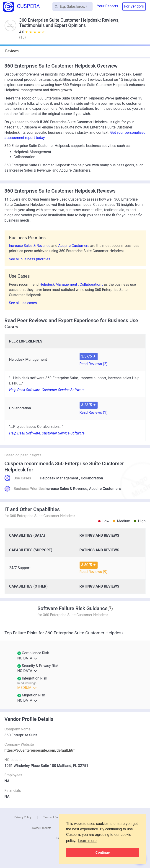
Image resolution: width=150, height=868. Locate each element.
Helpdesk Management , (59, 284)
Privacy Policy (23, 817)
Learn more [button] (87, 841)
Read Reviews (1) (94, 412)
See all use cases (23, 303)
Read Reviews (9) (94, 572)
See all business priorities (30, 259)
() (22, 37)
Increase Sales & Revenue (30, 246)
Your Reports (108, 6)
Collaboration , (92, 284)
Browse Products (41, 828)
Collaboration (92, 478)
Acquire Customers (74, 246)
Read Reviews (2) (94, 364)
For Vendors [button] (134, 6)
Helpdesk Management (59, 478)
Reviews (12, 51)
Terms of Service (53, 817)
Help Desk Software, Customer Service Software (47, 390)
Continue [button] (103, 852)
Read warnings (27, 683)
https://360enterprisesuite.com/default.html (41, 750)
